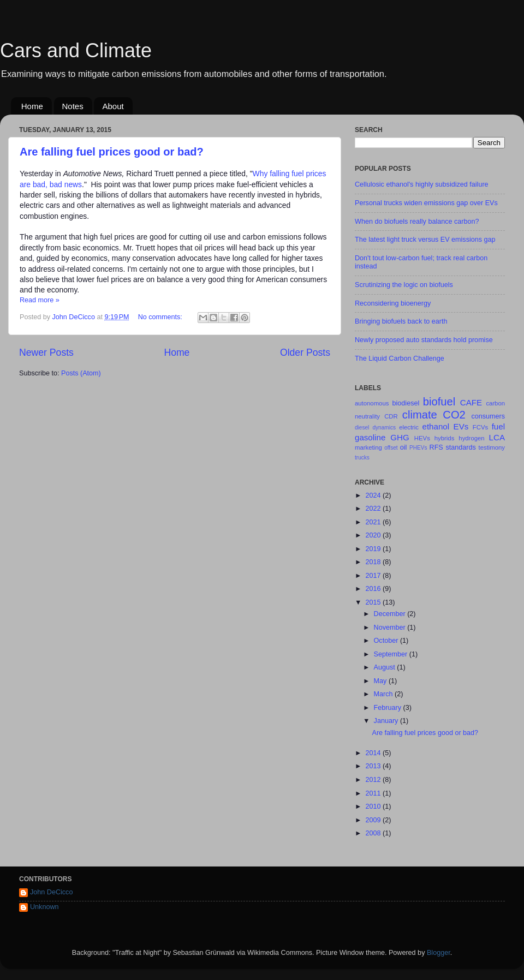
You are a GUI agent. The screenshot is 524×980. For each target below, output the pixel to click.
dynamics (384, 428)
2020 (374, 535)
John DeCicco (51, 892)
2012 (374, 780)
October (387, 641)
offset (391, 448)
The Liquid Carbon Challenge (400, 358)
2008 (374, 833)
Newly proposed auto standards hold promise (424, 340)
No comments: (161, 317)
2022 (374, 509)
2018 (374, 562)
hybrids (445, 438)
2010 (374, 806)
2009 (374, 820)
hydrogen (471, 438)
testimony (492, 447)
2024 (374, 495)
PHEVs (418, 448)
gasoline (370, 437)
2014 (374, 753)
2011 (374, 793)
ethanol (436, 426)
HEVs (422, 438)
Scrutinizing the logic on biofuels (404, 285)
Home (32, 106)
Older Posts (305, 352)
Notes (73, 106)
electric (409, 427)
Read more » (40, 300)
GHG (400, 437)
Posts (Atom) (81, 373)
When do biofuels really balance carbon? (417, 222)
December (391, 614)
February (389, 708)
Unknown (44, 907)
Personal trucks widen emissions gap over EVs (426, 203)
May (381, 681)
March (385, 694)
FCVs (480, 427)
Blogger (439, 953)
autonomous (372, 403)
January (387, 721)
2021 (374, 522)
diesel (362, 428)
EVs (461, 426)
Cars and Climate (76, 50)
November (391, 628)
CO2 (454, 415)
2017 (374, 576)
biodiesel (406, 403)
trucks (362, 458)
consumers (488, 416)
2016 (374, 589)
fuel (498, 426)
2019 (374, 549)
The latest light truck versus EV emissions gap (425, 240)
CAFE (471, 402)
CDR (391, 416)
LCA (497, 437)
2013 (374, 766)
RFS (436, 447)
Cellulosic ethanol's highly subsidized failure (422, 184)
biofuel (439, 402)
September (392, 654)
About (113, 106)
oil (404, 447)
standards (460, 447)
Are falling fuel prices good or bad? (112, 152)
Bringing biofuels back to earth (401, 321)
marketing (368, 447)
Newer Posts (46, 352)
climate (420, 415)
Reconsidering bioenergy (393, 303)
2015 (374, 602)
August (386, 667)
